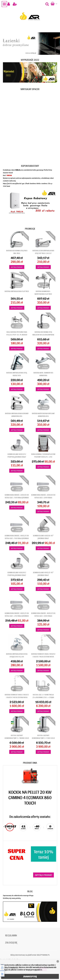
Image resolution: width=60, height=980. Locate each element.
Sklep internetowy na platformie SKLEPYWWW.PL (30, 955)
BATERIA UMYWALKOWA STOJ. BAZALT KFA (17, 374)
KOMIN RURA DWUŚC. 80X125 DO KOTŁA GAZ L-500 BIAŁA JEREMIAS (17, 537)
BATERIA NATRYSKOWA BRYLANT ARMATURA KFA (43, 415)
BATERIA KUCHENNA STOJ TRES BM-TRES (17, 252)
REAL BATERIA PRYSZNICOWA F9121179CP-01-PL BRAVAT (17, 333)
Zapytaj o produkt (17, 267)
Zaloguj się (11, 942)
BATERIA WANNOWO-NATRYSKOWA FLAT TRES (43, 293)
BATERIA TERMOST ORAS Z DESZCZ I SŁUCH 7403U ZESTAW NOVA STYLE (17, 697)
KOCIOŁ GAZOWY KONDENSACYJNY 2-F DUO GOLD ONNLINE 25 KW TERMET (43, 738)
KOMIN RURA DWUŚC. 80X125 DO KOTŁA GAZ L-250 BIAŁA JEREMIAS (17, 614)
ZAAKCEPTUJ (30, 976)
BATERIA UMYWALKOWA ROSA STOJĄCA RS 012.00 (17, 655)
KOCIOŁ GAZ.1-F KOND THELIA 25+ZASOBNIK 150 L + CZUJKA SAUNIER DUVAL (43, 697)
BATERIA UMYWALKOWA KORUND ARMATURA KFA (17, 415)
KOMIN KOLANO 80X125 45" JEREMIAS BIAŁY (43, 574)
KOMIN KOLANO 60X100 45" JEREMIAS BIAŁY (43, 537)
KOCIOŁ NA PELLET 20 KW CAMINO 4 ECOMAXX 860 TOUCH (30, 797)
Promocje (30, 229)
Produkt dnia (30, 763)
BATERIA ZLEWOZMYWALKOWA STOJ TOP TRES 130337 (43, 252)
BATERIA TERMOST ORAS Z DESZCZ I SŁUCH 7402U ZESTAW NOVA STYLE (43, 657)
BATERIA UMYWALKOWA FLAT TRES (17, 291)
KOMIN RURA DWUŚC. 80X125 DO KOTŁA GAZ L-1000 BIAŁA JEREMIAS (43, 616)
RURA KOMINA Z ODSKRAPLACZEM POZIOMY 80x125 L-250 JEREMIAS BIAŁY (43, 457)
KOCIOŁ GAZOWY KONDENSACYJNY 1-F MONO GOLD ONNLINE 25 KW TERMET (17, 738)
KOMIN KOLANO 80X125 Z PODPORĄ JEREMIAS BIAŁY (17, 455)
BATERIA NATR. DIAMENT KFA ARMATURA (43, 374)
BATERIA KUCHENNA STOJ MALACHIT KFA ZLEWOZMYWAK (43, 333)
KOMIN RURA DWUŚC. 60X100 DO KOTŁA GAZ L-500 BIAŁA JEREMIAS (17, 496)
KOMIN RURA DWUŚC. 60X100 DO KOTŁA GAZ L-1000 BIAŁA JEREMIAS (43, 498)
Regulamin (11, 935)
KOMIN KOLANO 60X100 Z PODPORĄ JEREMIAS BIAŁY (17, 574)
